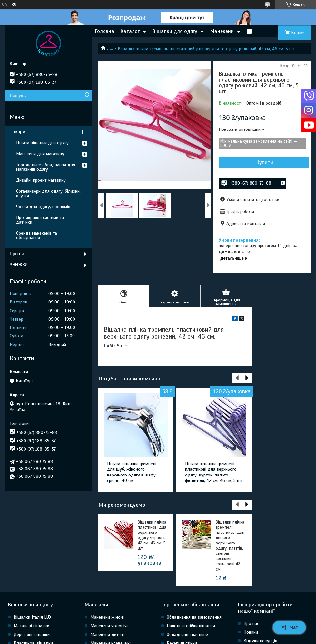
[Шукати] (86, 96)
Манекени (222, 31)
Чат (289, 627)
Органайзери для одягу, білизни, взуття (48, 193)
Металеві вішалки (31, 626)
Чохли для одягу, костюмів (43, 207)
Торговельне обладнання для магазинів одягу (46, 167)
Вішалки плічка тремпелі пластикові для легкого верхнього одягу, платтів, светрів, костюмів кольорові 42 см (230, 546)
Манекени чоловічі (109, 626)
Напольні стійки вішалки (191, 626)
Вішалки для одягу (175, 31)
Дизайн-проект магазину (41, 180)
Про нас (18, 254)
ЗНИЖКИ (19, 265)
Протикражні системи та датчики (40, 220)
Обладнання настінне (187, 634)
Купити (265, 162)
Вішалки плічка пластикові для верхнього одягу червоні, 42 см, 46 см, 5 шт (152, 535)
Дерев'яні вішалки (32, 634)
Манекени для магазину (40, 154)
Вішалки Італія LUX (32, 617)
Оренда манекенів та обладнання (37, 235)
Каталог (130, 31)
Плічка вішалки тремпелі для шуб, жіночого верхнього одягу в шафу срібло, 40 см (132, 472)
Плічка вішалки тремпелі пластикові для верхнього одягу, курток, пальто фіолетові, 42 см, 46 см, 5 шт (214, 472)
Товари (17, 132)
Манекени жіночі (107, 617)
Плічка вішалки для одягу (42, 143)
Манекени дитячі (107, 634)
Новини (251, 632)
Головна (105, 31)
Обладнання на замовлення (194, 617)
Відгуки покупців (260, 641)
